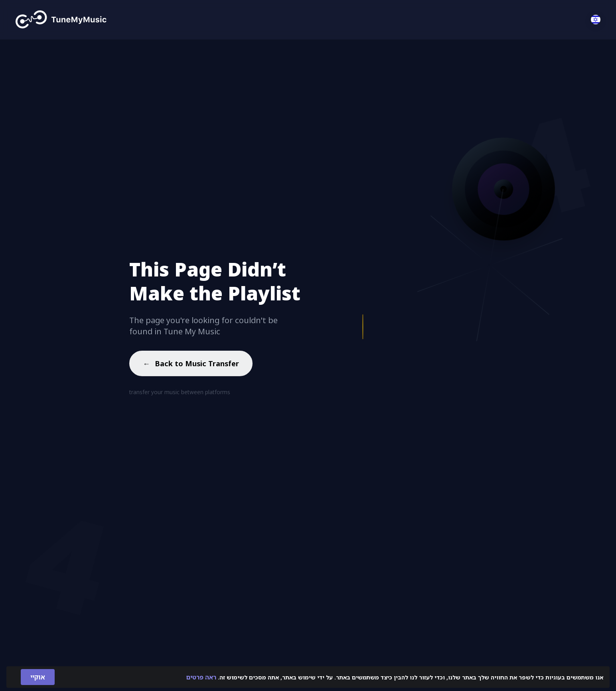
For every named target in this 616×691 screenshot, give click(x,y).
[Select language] (596, 20)
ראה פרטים (201, 677)
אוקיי (38, 677)
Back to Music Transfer (191, 365)
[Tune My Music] (61, 20)
